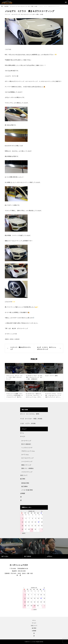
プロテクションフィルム (28, 451)
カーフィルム (25, 455)
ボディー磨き (36, 14)
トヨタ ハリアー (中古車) (28, 423)
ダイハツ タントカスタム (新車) (30, 414)
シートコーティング (27, 461)
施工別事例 (24, 486)
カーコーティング (16, 14)
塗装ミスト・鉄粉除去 (27, 468)
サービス (23, 436)
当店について (24, 475)
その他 (41, 14)
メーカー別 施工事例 (27, 490)
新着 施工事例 (25, 483)
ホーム (22, 433)
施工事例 (23, 479)
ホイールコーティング (26, 14)
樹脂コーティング (26, 465)
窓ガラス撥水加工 (26, 444)
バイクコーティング (27, 472)
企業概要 (23, 493)
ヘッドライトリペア (27, 448)
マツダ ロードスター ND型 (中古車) (31, 419)
